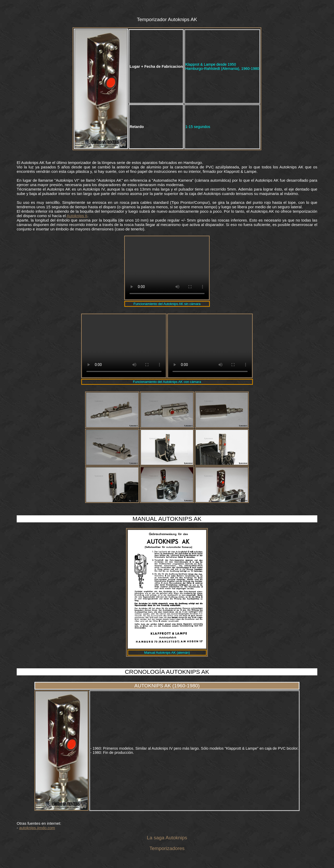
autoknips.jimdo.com (37, 828)
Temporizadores (167, 848)
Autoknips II (77, 216)
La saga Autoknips (167, 838)
